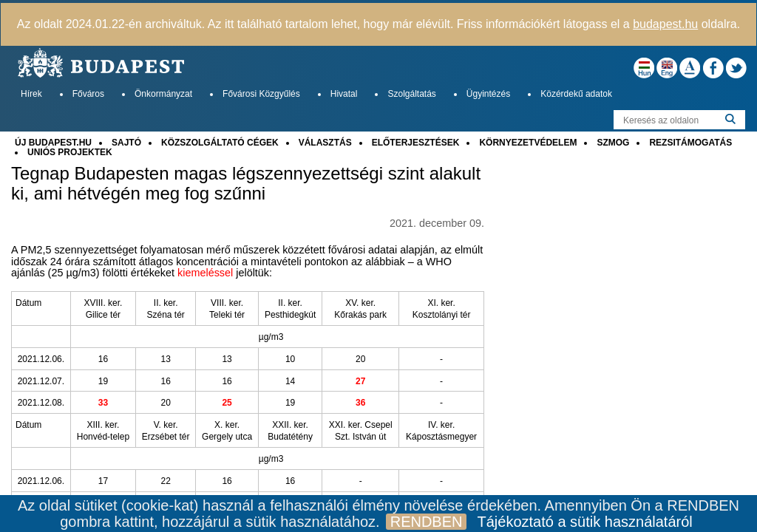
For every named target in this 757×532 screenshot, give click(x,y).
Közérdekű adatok (576, 94)
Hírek (31, 94)
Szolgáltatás (411, 94)
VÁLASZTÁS (325, 143)
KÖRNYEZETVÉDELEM (528, 143)
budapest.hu (665, 24)
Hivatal (344, 94)
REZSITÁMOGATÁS (690, 143)
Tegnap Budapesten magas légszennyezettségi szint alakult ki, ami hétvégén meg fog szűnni (246, 183)
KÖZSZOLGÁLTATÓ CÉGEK (220, 143)
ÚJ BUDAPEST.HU (53, 143)
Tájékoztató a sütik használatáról (584, 522)
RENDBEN (427, 522)
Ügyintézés (488, 94)
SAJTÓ (126, 143)
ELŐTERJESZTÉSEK (416, 143)
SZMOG (613, 143)
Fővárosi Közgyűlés (261, 94)
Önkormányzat (163, 94)
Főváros (88, 94)
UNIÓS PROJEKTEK (70, 152)
